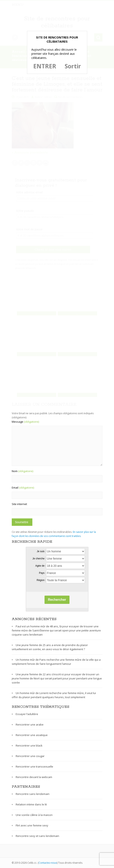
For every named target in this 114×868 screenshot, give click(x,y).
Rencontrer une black (29, 745)
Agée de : (41, 566)
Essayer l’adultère (27, 714)
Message (26, 422)
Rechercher (57, 600)
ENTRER (45, 66)
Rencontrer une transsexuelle (34, 766)
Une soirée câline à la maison (34, 815)
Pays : (42, 573)
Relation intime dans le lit (31, 804)
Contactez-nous (48, 863)
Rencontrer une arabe (30, 724)
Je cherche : (39, 559)
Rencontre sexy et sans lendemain (37, 836)
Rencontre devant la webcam (34, 777)
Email (23, 488)
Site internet (19, 504)
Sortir (73, 66)
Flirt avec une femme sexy (32, 825)
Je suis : (41, 551)
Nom (23, 471)
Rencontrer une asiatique (32, 735)
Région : (41, 580)
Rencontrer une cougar (30, 756)
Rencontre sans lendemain (33, 794)
